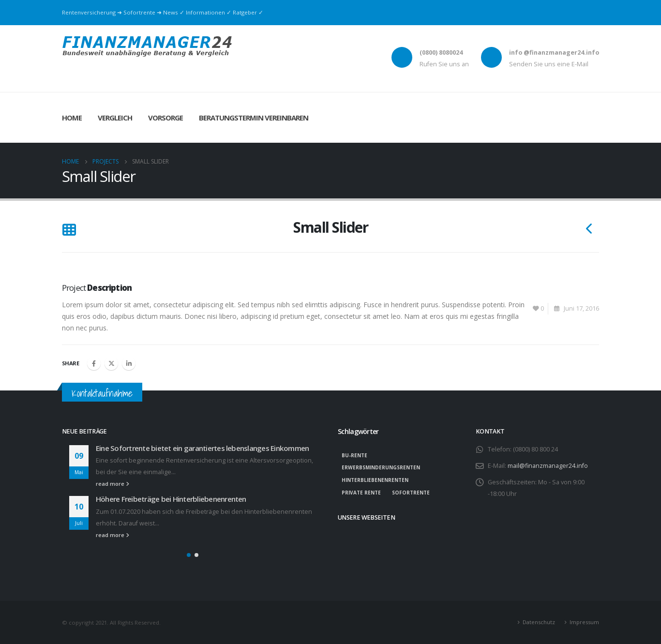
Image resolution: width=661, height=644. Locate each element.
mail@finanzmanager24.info (548, 466)
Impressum (584, 622)
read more (113, 484)
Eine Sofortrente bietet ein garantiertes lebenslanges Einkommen (202, 448)
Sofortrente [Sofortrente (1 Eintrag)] (411, 493)
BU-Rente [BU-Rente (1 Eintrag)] (354, 455)
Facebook (94, 363)
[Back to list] (69, 231)
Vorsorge (165, 118)
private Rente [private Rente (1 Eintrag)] (361, 493)
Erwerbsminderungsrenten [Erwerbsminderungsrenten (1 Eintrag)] (381, 467)
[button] (189, 555)
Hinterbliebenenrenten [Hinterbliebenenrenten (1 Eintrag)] (375, 480)
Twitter (111, 363)
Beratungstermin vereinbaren (254, 118)
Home (72, 118)
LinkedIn (129, 363)
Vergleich (115, 118)
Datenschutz (539, 622)
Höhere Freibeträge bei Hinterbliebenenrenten (171, 499)
